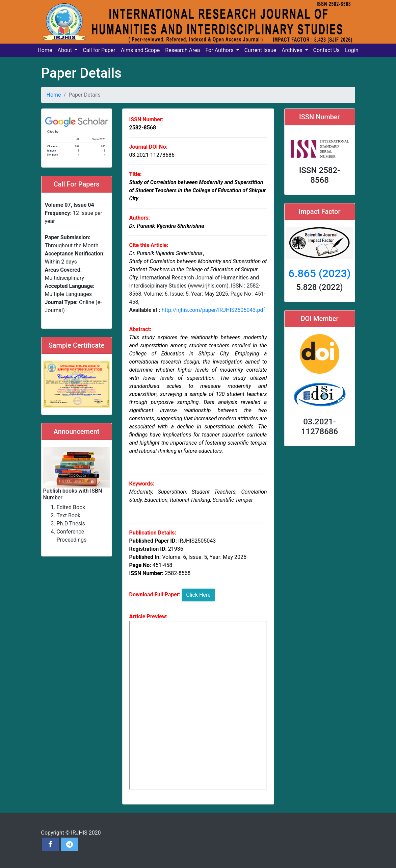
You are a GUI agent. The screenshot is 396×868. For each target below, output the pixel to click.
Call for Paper (99, 50)
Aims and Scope (140, 50)
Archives (293, 50)
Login (352, 50)
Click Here (198, 595)
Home (45, 50)
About (66, 50)
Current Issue (260, 50)
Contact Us (327, 50)
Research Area (182, 50)
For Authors (220, 50)
